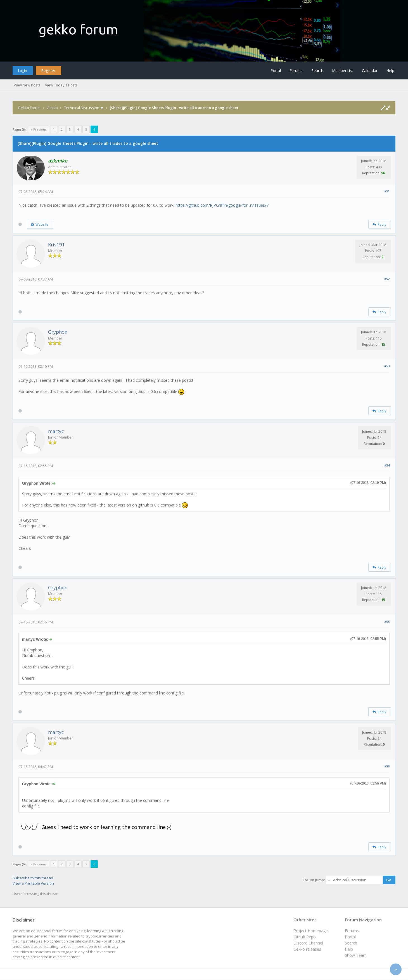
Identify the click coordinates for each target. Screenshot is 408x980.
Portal (276, 70)
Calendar (370, 70)
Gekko (52, 108)
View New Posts (27, 85)
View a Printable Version (33, 883)
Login (23, 70)
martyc (56, 431)
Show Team (356, 955)
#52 (387, 279)
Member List (343, 70)
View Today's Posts (61, 85)
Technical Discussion (82, 108)
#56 (387, 766)
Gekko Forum (29, 108)
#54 (387, 465)
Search (317, 70)
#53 (387, 366)
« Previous (39, 129)
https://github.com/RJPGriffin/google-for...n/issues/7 (222, 205)
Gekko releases (307, 949)
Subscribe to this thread (33, 878)
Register (48, 70)
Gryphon (58, 332)
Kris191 (56, 245)
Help (390, 70)
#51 (387, 191)
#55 (387, 622)
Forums (296, 70)
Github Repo (305, 937)
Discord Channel (308, 943)
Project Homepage (311, 931)
